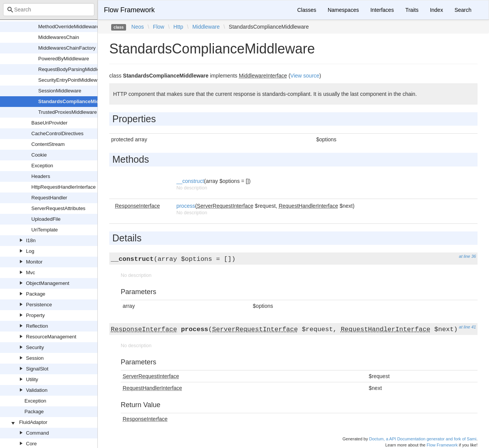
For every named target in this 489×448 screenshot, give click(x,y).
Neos (138, 27)
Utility (32, 379)
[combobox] (49, 10)
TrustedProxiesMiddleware (67, 112)
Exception (42, 166)
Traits (412, 10)
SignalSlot (37, 369)
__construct (190, 181)
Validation (37, 390)
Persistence (39, 305)
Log (30, 251)
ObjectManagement (48, 283)
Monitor (34, 262)
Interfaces (382, 10)
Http (178, 27)
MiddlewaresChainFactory (67, 48)
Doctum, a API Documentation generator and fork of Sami (423, 439)
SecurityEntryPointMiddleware (71, 80)
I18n (31, 240)
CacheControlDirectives (57, 133)
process (186, 206)
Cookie (39, 155)
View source (305, 76)
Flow (159, 27)
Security (35, 347)
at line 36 (467, 256)
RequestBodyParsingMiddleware (74, 69)
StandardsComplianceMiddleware (78, 101)
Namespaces (343, 10)
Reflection (37, 326)
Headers (41, 176)
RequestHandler (49, 198)
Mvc (31, 273)
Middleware (206, 27)
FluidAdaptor (33, 422)
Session (35, 358)
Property (35, 315)
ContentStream (48, 144)
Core (31, 444)
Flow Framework (129, 10)
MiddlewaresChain (59, 37)
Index (436, 10)
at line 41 (467, 327)
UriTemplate (45, 230)
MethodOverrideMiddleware (69, 27)
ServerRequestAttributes (58, 208)
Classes (307, 10)
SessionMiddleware (60, 91)
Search (463, 10)
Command (37, 433)
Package (36, 294)
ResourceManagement (51, 337)
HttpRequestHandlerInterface (63, 187)
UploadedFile (46, 219)
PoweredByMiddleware (64, 59)
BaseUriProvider (49, 123)
